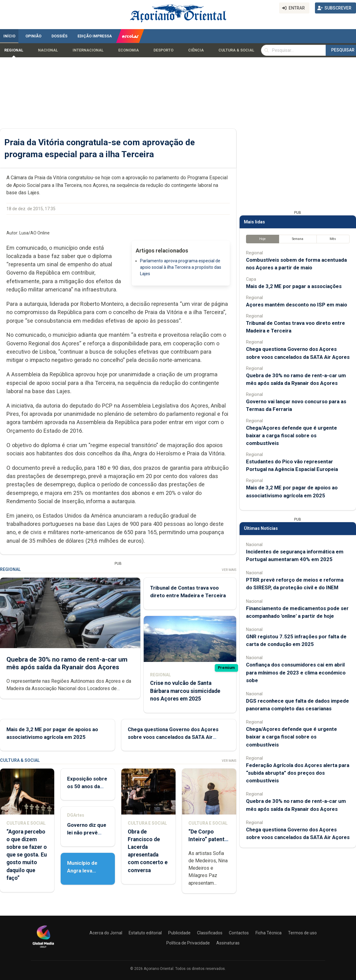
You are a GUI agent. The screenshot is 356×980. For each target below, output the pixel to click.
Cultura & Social (236, 50)
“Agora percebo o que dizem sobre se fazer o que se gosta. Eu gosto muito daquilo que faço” (27, 855)
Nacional (48, 50)
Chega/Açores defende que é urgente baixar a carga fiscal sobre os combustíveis (292, 435)
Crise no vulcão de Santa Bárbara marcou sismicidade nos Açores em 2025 (185, 691)
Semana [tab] (298, 239)
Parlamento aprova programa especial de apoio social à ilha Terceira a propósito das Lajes (181, 267)
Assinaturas (228, 943)
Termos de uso (302, 933)
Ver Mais (229, 570)
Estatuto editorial (145, 933)
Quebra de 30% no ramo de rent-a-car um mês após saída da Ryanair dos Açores (67, 663)
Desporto (163, 50)
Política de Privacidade (188, 943)
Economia (129, 50)
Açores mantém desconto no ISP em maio (297, 305)
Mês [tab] (333, 239)
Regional (14, 50)
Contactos (239, 933)
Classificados (210, 933)
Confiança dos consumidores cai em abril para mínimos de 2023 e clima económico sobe (296, 672)
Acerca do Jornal (106, 933)
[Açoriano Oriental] (43, 948)
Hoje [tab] (262, 239)
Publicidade (179, 933)
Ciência (196, 50)
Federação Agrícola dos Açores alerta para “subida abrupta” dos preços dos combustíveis (298, 773)
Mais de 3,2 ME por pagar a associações (294, 286)
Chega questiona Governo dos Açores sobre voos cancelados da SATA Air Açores (173, 737)
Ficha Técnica (269, 933)
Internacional (88, 50)
